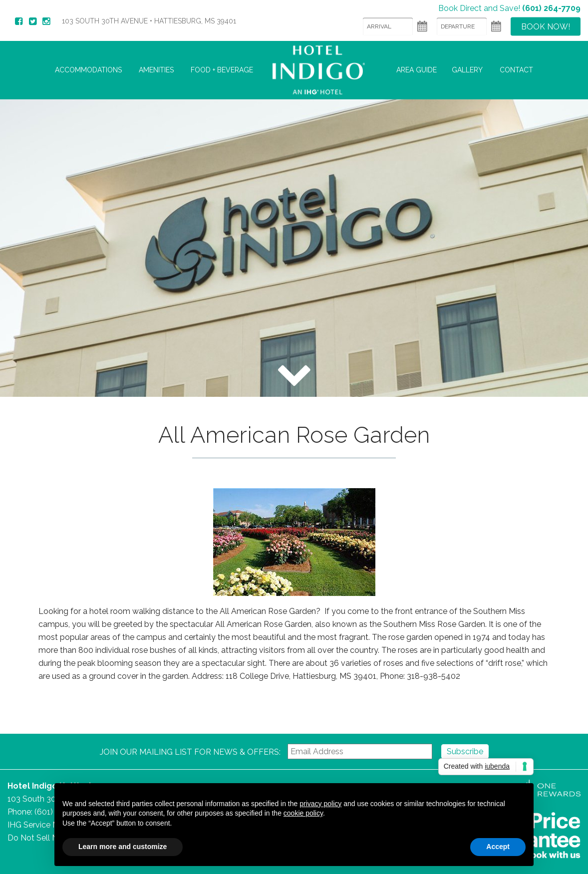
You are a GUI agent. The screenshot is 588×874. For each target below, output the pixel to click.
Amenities (156, 70)
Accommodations (88, 70)
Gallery (467, 70)
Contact (516, 70)
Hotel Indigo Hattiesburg (325, 70)
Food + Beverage (222, 70)
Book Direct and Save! (509, 8)
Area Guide (417, 70)
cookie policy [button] (303, 813)
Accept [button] (498, 847)
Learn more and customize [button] (123, 847)
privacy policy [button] (320, 804)
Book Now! (546, 26)
